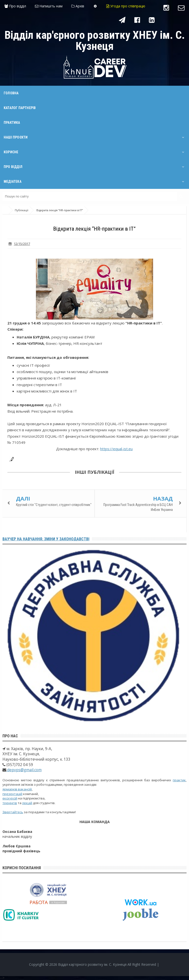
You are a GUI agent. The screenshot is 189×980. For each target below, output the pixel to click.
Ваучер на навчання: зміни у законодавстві (46, 539)
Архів (78, 6)
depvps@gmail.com (24, 770)
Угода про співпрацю (126, 6)
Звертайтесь (13, 812)
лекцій (27, 803)
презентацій (12, 794)
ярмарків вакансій (17, 789)
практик (179, 780)
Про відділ (15, 6)
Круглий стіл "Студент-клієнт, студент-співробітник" (54, 505)
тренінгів (10, 803)
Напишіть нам (49, 6)
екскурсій (10, 798)
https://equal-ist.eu (116, 449)
